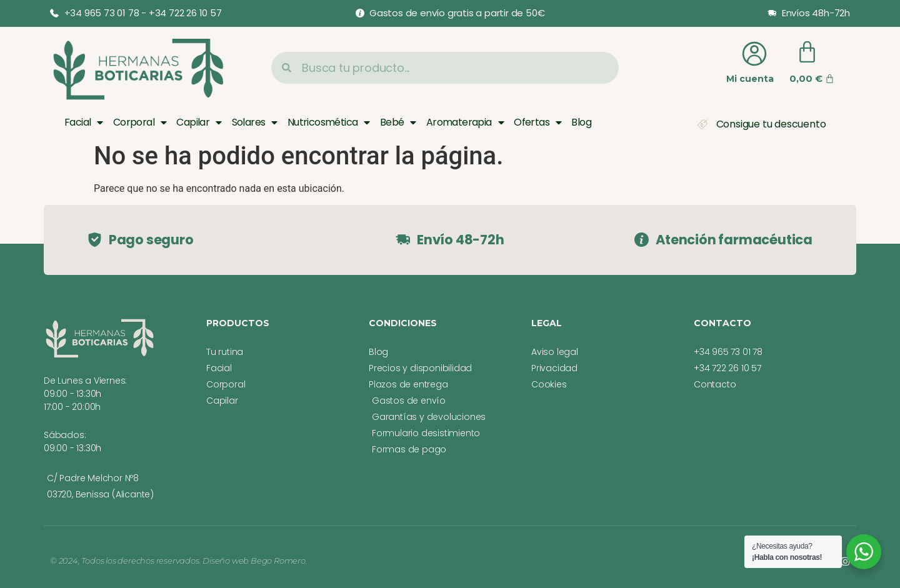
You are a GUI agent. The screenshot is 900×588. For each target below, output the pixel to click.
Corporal (140, 122)
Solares (255, 122)
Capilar (199, 122)
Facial (84, 122)
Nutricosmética (329, 122)
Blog (581, 122)
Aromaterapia (465, 122)
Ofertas (537, 122)
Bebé (398, 122)
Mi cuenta (750, 79)
